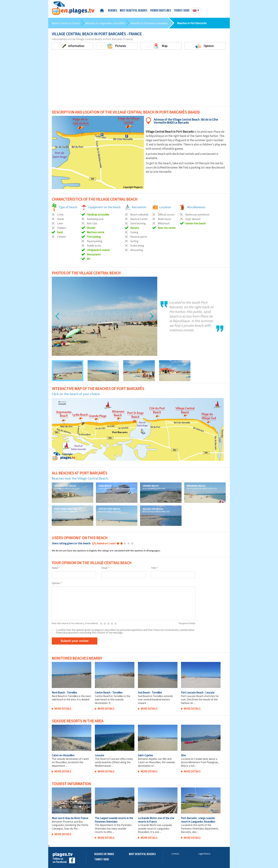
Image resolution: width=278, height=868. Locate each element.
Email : (105, 568)
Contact (175, 854)
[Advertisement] (139, 80)
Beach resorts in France (66, 23)
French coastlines (160, 11)
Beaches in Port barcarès (192, 23)
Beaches (112, 11)
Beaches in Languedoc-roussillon (105, 23)
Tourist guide (182, 11)
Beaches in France (104, 854)
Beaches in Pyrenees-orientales (149, 23)
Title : (155, 568)
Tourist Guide (102, 860)
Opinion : (57, 583)
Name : (56, 568)
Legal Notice (204, 854)
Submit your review (75, 641)
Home (103, 11)
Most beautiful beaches (134, 11)
